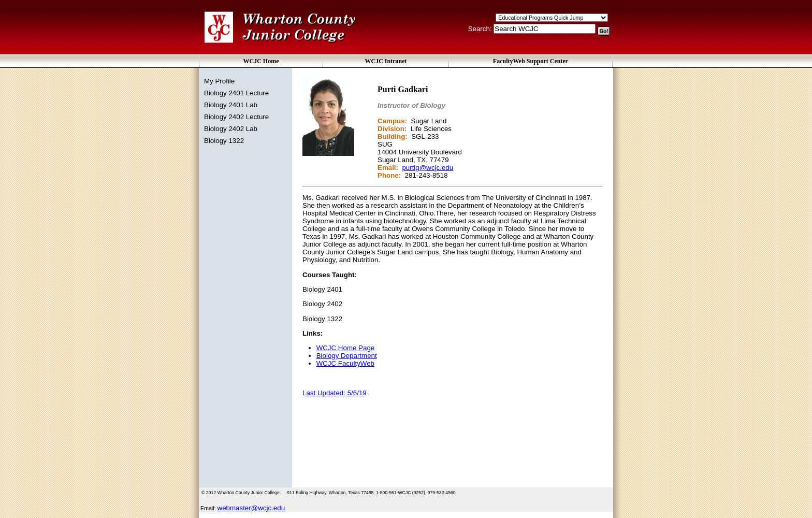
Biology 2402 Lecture (236, 117)
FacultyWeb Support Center (531, 61)
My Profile (219, 81)
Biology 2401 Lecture (236, 93)
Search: (481, 29)
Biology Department (347, 356)
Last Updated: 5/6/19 (335, 393)
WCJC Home (261, 61)
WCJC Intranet (386, 61)
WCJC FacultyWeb (345, 363)
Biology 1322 (224, 141)
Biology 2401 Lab (231, 105)
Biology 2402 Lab (231, 129)
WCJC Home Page (346, 348)
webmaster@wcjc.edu (251, 508)
